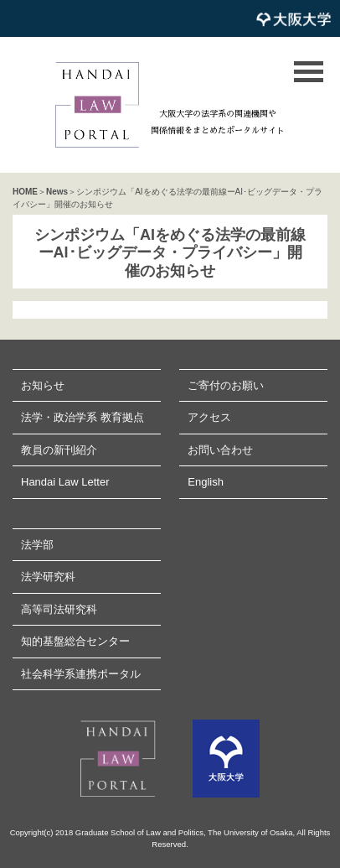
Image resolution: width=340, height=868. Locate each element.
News (57, 192)
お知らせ (43, 385)
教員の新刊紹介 (59, 450)
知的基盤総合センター (75, 641)
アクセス (209, 417)
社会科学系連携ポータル (81, 674)
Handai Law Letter (65, 482)
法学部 (37, 545)
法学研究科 (48, 577)
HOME (25, 192)
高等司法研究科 (59, 609)
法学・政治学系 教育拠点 (82, 417)
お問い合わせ (220, 450)
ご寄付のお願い (226, 385)
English (206, 482)
